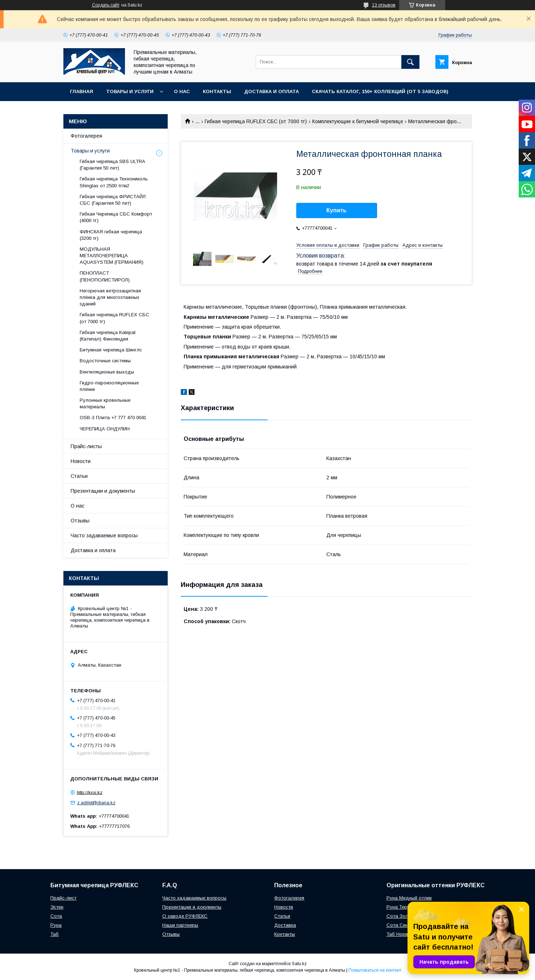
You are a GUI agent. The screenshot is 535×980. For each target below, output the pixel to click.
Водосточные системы (105, 361)
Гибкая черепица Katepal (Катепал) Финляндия (108, 336)
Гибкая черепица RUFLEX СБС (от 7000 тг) (256, 121)
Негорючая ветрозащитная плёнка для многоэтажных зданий (110, 297)
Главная (81, 91)
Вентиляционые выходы (107, 372)
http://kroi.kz (90, 792)
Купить (337, 210)
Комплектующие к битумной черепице (358, 121)
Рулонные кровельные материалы (105, 403)
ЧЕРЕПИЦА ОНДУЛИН (105, 429)
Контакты (217, 91)
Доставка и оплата (271, 91)
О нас (182, 91)
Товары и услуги (130, 91)
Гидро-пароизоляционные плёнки (109, 386)
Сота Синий (400, 925)
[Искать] (410, 62)
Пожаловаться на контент (375, 970)
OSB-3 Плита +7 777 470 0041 (113, 418)
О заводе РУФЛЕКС (185, 916)
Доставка (285, 925)
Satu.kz (299, 964)
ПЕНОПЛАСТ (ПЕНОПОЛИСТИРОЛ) (105, 276)
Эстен (57, 907)
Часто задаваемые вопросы (104, 535)
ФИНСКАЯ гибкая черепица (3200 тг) (111, 235)
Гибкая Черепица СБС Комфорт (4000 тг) (116, 217)
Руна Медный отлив (409, 898)
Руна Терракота (405, 907)
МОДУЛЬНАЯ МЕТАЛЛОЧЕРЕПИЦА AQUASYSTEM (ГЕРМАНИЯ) (112, 256)
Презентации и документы (103, 491)
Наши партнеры (180, 925)
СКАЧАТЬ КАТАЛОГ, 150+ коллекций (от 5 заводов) (380, 91)
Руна (56, 925)
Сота (56, 916)
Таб (55, 934)
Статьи (79, 476)
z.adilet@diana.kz (96, 803)
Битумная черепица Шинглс (111, 350)
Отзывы (80, 521)
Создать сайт (106, 5)
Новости (81, 461)
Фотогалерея (86, 136)
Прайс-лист (63, 898)
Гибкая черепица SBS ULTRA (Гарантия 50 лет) (112, 165)
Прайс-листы (86, 446)
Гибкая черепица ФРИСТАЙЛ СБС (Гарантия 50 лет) (113, 200)
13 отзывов (384, 5)
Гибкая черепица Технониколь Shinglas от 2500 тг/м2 (114, 182)
